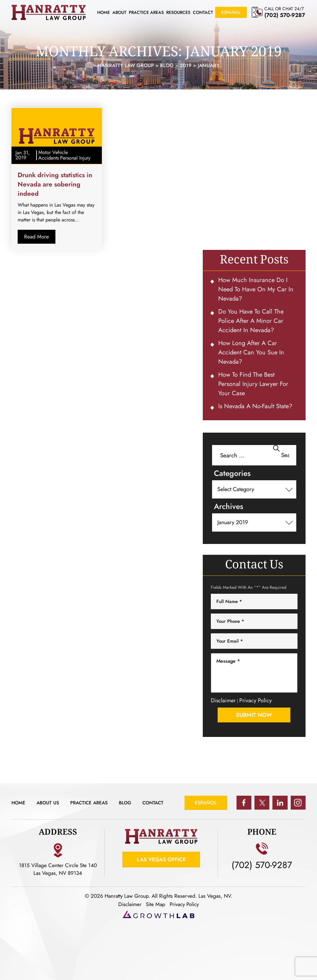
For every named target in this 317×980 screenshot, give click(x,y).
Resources (178, 12)
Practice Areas (146, 12)
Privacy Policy (256, 700)
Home (104, 12)
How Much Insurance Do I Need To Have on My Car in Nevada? (256, 289)
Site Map (156, 904)
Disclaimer (223, 700)
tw (261, 803)
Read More (37, 237)
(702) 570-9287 (285, 15)
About (119, 12)
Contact (203, 12)
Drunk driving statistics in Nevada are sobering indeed (55, 184)
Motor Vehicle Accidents (53, 155)
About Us (49, 803)
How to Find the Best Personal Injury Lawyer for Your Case (253, 384)
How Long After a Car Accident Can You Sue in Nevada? (251, 352)
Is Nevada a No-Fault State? (255, 406)
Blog (130, 803)
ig (298, 803)
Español (231, 12)
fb (243, 803)
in (280, 803)
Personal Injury (75, 158)
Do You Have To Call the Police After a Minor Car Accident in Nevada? (251, 321)
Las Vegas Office (161, 860)
